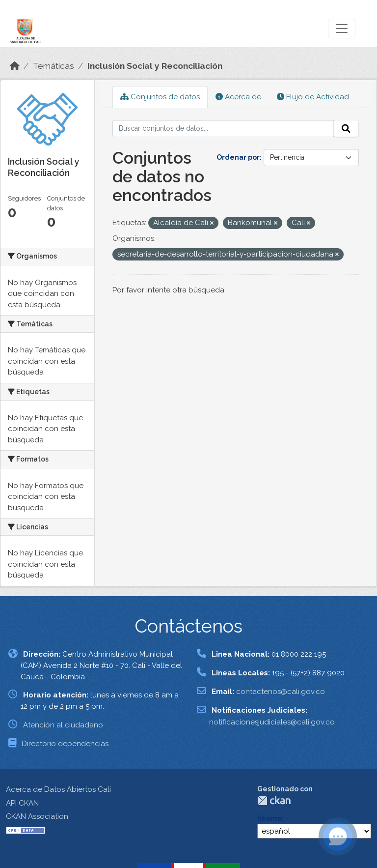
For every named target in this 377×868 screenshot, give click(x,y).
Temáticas (54, 66)
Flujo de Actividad (313, 97)
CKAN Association (37, 816)
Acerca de (238, 97)
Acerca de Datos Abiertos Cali (58, 789)
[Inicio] (15, 66)
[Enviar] (346, 129)
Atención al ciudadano (63, 725)
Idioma (269, 818)
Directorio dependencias (65, 744)
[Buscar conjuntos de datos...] (223, 129)
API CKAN (22, 803)
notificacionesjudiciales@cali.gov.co (272, 722)
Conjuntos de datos (160, 97)
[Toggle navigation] (342, 29)
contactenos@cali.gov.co (281, 692)
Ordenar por (238, 157)
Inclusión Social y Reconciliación (155, 66)
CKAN (274, 800)
